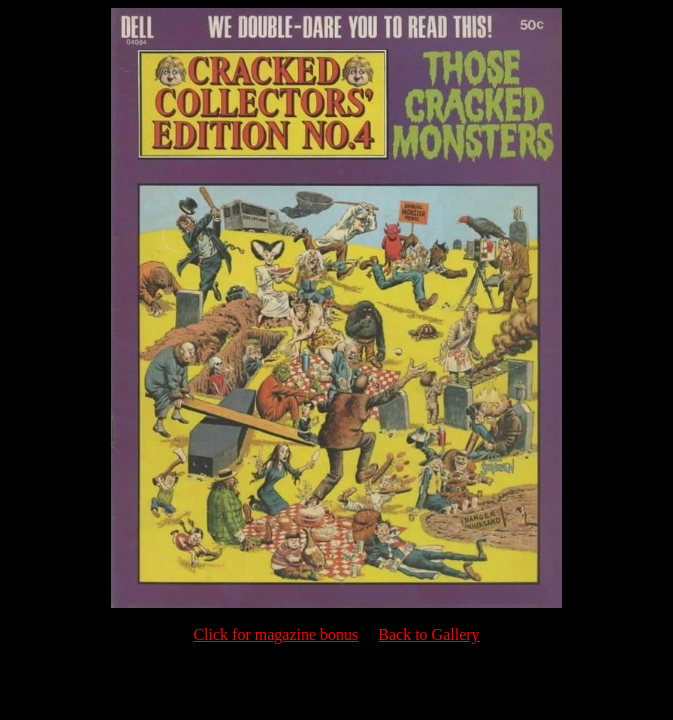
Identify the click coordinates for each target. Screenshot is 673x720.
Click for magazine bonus (275, 634)
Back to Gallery (428, 634)
